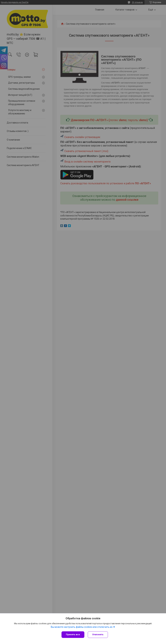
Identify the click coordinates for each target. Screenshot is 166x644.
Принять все (73, 634)
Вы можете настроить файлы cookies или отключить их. (82, 627)
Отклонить (98, 634)
